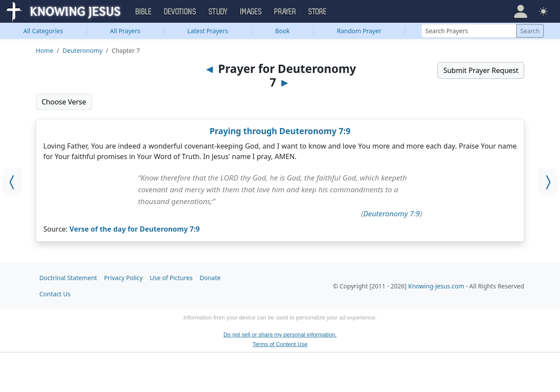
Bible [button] (144, 12)
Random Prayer (359, 31)
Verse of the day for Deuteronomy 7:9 (135, 229)
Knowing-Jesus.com (436, 286)
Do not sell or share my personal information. (280, 335)
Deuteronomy (82, 50)
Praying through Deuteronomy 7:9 (280, 131)
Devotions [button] (180, 12)
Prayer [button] (285, 12)
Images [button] (251, 12)
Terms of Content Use (280, 344)
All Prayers (125, 31)
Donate (210, 278)
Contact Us (55, 294)
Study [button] (218, 12)
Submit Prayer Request (481, 70)
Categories (43, 31)
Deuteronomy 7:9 (392, 213)
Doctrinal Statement (68, 278)
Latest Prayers (208, 31)
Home (45, 50)
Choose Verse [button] (64, 102)
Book (283, 31)
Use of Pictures (171, 278)
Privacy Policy (123, 278)
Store (318, 12)
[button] (521, 11)
